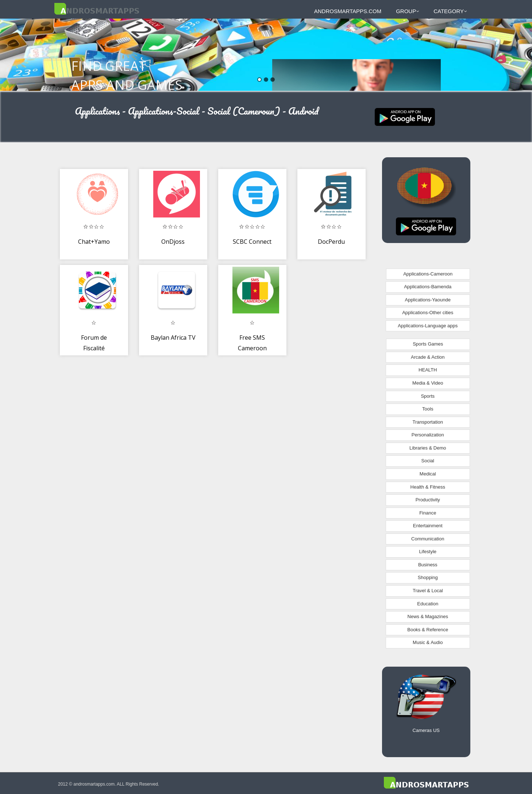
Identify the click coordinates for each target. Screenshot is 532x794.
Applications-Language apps (428, 326)
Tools (428, 409)
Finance (428, 513)
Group (408, 11)
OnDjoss (173, 242)
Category (450, 11)
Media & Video (428, 383)
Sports (428, 396)
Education (428, 604)
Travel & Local (428, 591)
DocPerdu (331, 242)
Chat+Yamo (94, 242)
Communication (428, 539)
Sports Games (428, 344)
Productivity (428, 500)
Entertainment (428, 526)
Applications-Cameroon (428, 274)
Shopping (428, 577)
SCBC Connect (252, 242)
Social (428, 461)
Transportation (428, 422)
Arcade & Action (428, 357)
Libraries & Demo (428, 448)
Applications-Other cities (428, 313)
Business (428, 565)
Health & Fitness (428, 487)
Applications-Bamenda (428, 287)
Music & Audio (428, 642)
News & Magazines (428, 616)
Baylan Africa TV (173, 338)
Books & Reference (428, 630)
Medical (428, 474)
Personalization (428, 435)
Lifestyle (428, 552)
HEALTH (428, 370)
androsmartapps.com (348, 11)
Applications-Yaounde (428, 300)
